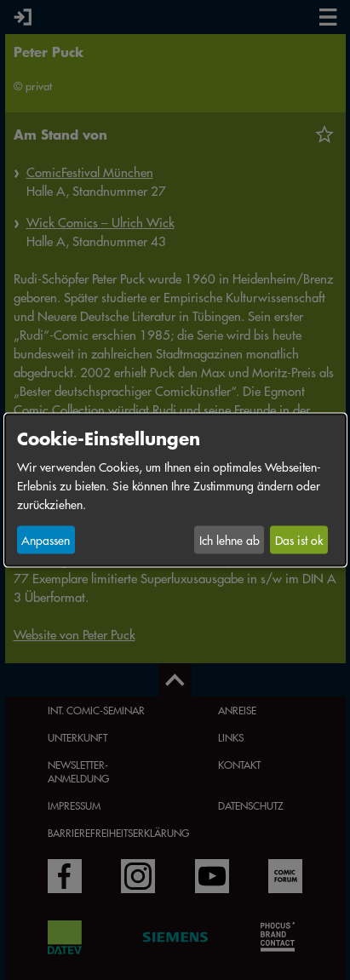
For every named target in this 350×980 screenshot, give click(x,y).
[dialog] (175, 490)
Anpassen (46, 540)
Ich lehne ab (230, 540)
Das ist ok (299, 540)
